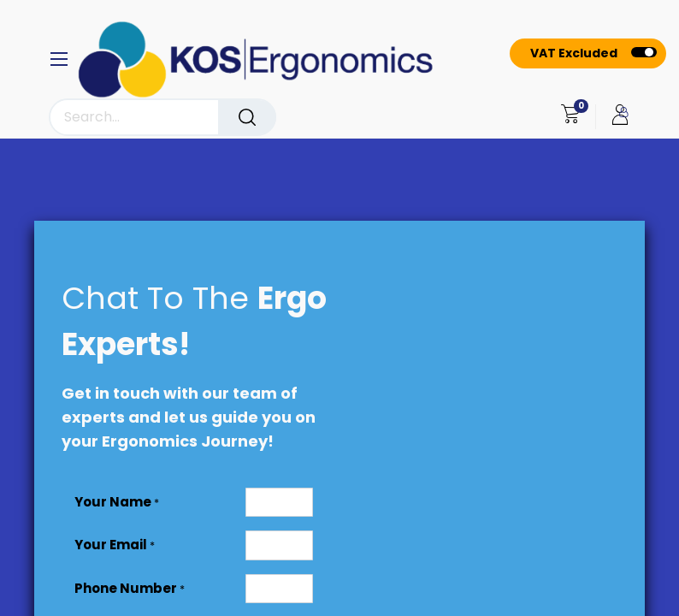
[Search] (247, 117)
